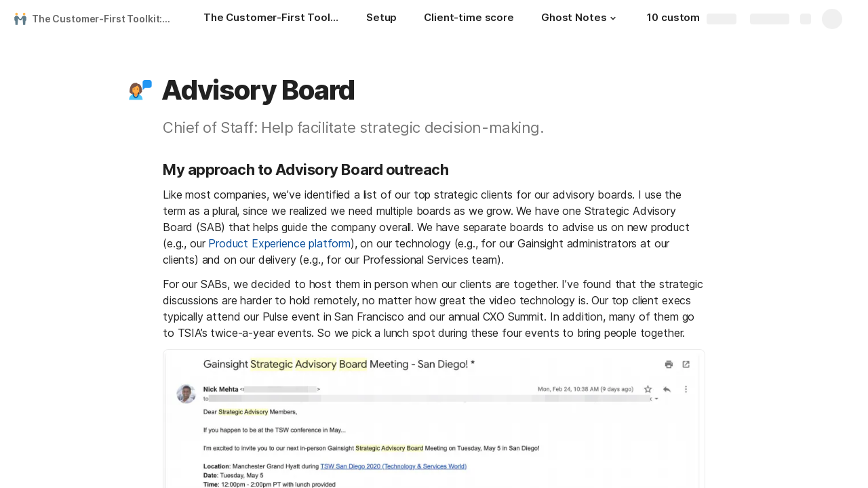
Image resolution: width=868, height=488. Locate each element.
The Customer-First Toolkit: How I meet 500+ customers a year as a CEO (104, 19)
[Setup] (381, 19)
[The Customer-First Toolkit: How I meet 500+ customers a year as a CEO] (271, 19)
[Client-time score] (469, 19)
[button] (613, 18)
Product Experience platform (279, 243)
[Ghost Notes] (580, 19)
